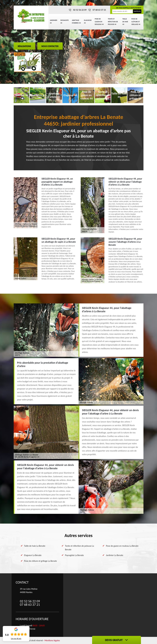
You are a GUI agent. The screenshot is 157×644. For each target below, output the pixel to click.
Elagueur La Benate (33, 555)
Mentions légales (52, 640)
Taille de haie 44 (125, 22)
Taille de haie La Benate (35, 546)
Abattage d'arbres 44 (76, 22)
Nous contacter (50, 46)
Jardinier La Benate (115, 555)
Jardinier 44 (54, 22)
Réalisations (24, 46)
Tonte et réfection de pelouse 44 (113, 22)
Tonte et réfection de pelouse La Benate (80, 548)
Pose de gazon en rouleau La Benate (122, 546)
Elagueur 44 (88, 22)
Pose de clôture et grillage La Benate (41, 561)
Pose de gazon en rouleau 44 (99, 22)
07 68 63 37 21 (99, 10)
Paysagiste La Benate (74, 555)
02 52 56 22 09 (80, 10)
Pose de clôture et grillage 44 (136, 22)
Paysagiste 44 (65, 22)
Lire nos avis (16, 639)
